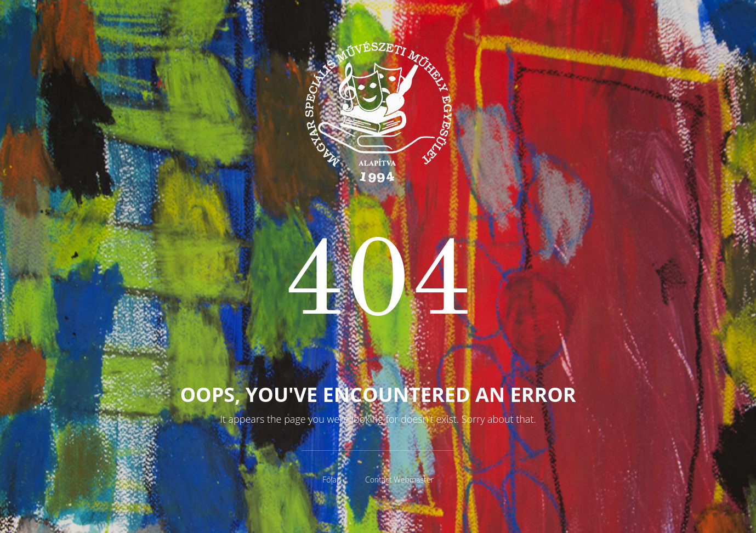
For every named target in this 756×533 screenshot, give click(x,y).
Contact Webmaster (399, 480)
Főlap (332, 480)
